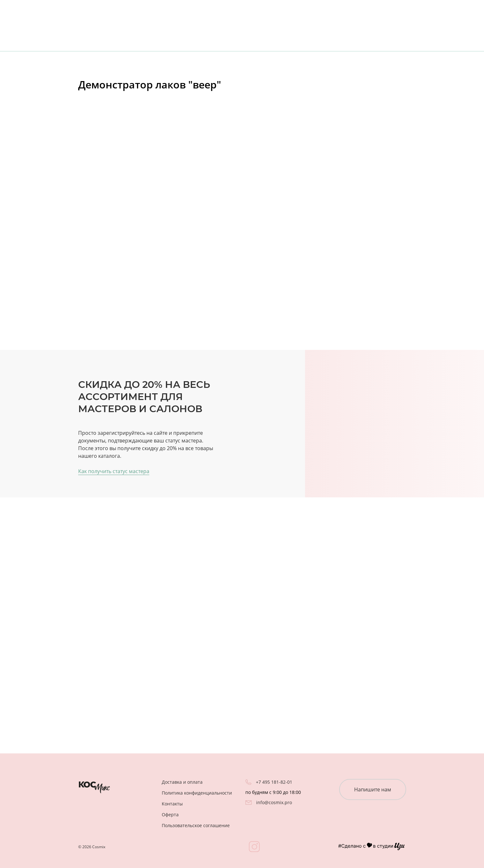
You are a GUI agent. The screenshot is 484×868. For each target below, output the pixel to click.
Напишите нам (373, 789)
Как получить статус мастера (114, 471)
